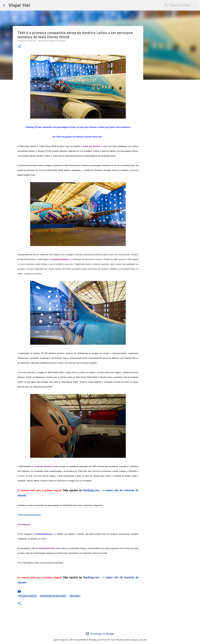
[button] (19, 47)
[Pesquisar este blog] (182, 5)
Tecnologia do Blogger (100, 634)
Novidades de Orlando (53, 596)
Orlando (75, 596)
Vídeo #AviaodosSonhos (29, 515)
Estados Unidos (28, 596)
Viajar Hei (19, 5)
